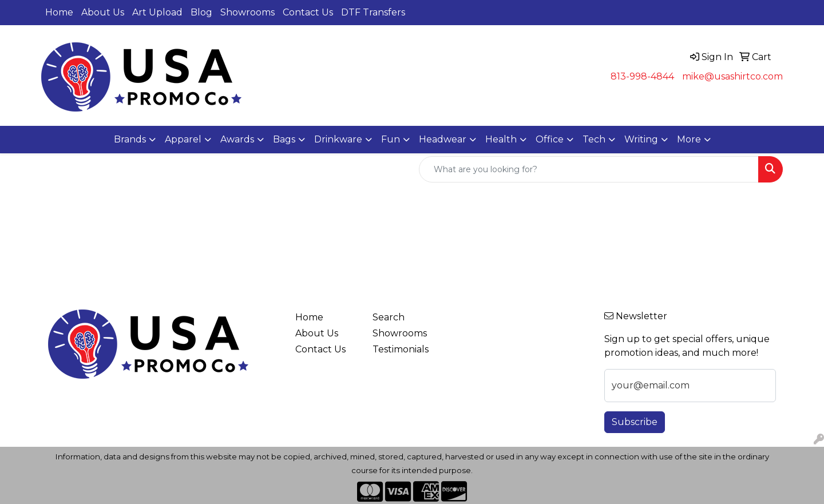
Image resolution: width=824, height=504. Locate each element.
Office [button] (550, 139)
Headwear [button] (443, 139)
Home (59, 12)
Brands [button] (130, 139)
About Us (103, 12)
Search (389, 317)
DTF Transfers (373, 12)
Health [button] (501, 139)
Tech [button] (594, 139)
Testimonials (401, 349)
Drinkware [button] (338, 139)
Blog (201, 12)
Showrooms (247, 12)
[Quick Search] (589, 169)
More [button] (689, 139)
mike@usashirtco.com (732, 76)
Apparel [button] (183, 139)
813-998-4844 (642, 76)
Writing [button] (641, 139)
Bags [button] (284, 139)
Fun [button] (391, 139)
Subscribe (635, 422)
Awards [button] (237, 139)
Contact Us (308, 12)
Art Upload (157, 12)
